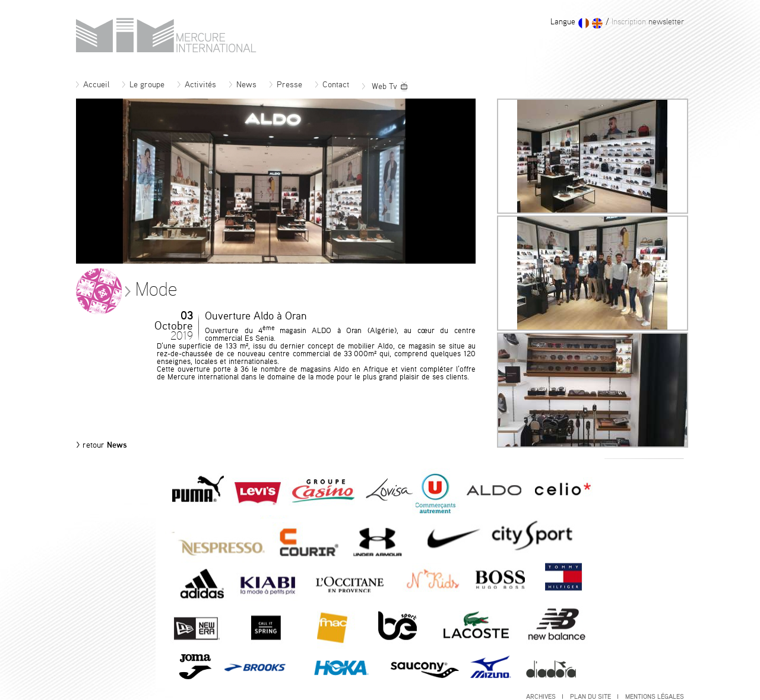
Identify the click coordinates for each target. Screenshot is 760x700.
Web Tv (385, 87)
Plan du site (594, 697)
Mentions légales (655, 697)
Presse (286, 85)
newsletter (647, 22)
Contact (332, 85)
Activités (197, 85)
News (243, 85)
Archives (544, 697)
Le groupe (143, 85)
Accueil (93, 85)
